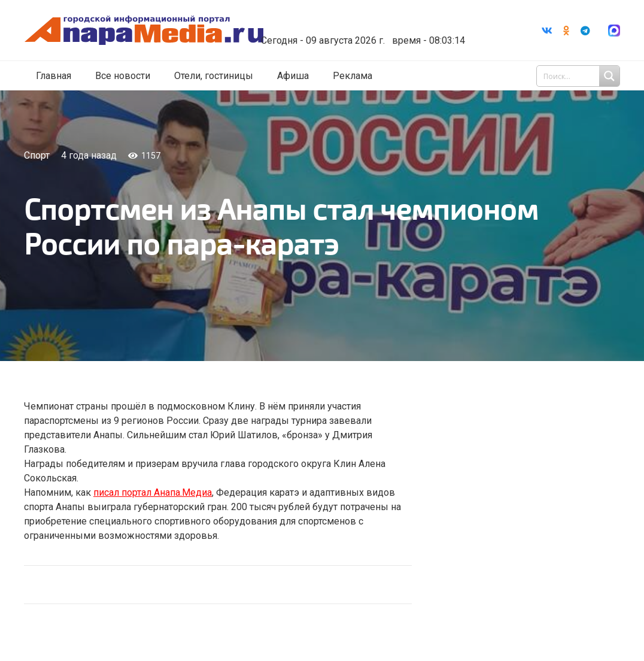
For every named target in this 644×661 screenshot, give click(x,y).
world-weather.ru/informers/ (373, 32)
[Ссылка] (157, 31)
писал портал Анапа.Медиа (153, 492)
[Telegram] (585, 31)
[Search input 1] (579, 77)
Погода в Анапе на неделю (373, 21)
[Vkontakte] (547, 31)
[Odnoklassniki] (566, 31)
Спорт (37, 155)
